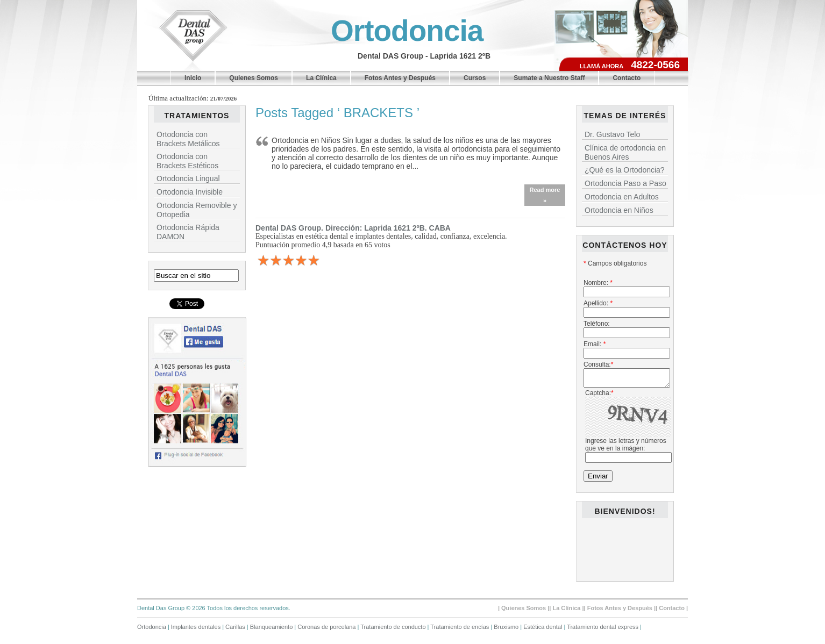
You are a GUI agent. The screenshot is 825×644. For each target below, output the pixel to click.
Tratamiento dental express (603, 630)
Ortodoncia (407, 31)
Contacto (627, 78)
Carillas (236, 630)
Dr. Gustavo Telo (612, 134)
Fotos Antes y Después (400, 78)
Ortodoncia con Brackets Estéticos (187, 161)
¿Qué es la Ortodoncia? (625, 170)
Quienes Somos (254, 78)
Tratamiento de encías (460, 630)
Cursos (475, 78)
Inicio (193, 78)
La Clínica (321, 78)
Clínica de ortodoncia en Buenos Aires (625, 152)
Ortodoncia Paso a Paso (625, 183)
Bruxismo (507, 630)
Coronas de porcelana (327, 630)
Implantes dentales (197, 630)
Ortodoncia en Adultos (622, 197)
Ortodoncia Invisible (190, 192)
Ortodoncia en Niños (619, 210)
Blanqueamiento (272, 630)
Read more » (545, 195)
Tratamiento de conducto (394, 630)
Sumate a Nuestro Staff (549, 78)
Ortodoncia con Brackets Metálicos (188, 139)
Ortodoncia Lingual (188, 178)
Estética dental (543, 630)
